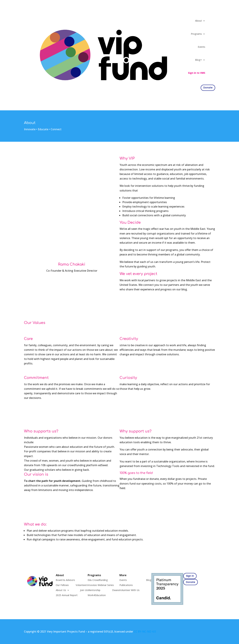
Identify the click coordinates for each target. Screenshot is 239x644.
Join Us (84, 590)
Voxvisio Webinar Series (101, 585)
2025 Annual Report (67, 595)
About (198, 21)
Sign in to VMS (197, 73)
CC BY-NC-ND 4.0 (145, 632)
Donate (191, 582)
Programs (196, 34)
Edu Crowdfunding (98, 580)
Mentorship (94, 590)
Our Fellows (62, 585)
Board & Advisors (65, 580)
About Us (61, 590)
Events (202, 47)
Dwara (116, 590)
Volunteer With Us (129, 590)
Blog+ (198, 60)
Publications (126, 585)
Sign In (190, 576)
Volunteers (82, 585)
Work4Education (97, 595)
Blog (149, 580)
